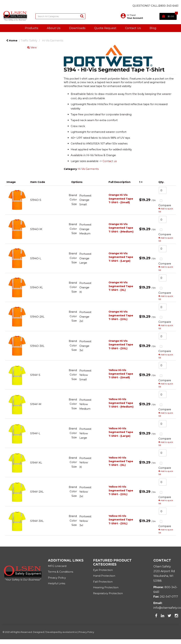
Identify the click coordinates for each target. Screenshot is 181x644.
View (32, 47)
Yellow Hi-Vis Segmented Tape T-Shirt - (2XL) (121, 490)
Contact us (110, 161)
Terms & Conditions (61, 572)
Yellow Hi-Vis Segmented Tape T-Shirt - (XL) (121, 461)
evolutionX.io (70, 632)
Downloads (77, 28)
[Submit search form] (82, 16)
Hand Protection (104, 576)
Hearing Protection (106, 587)
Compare (165, 203)
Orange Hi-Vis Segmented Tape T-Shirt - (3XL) (121, 345)
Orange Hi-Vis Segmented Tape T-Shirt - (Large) (121, 257)
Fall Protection (103, 582)
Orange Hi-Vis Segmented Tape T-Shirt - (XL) (121, 286)
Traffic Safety (29, 40)
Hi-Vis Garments (53, 40)
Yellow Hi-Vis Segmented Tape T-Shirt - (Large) (121, 432)
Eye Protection (103, 570)
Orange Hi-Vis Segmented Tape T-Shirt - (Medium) (121, 228)
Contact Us (133, 28)
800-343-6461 (169, 6)
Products (32, 28)
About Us (54, 28)
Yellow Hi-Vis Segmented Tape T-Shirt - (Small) (121, 374)
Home (12, 40)
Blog (153, 28)
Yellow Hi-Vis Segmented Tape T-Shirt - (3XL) (121, 520)
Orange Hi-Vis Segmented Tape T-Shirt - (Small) (121, 199)
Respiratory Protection (108, 593)
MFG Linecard (57, 566)
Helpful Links (57, 583)
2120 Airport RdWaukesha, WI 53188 (164, 576)
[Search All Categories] (60, 16)
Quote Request (105, 28)
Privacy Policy (57, 578)
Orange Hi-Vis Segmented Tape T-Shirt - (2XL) (121, 315)
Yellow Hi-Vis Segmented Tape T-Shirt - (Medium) (121, 403)
